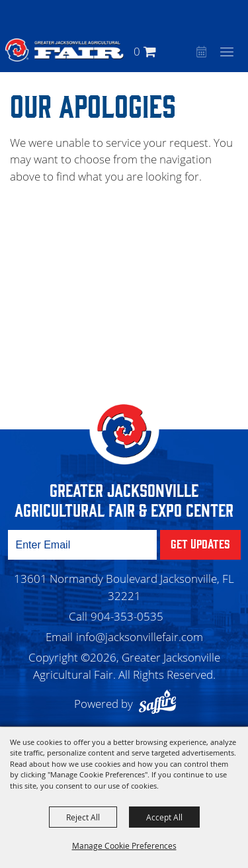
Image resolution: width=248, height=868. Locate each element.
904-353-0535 (127, 616)
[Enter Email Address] (82, 545)
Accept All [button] (164, 817)
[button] (183, 51)
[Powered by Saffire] (161, 704)
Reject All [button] (83, 817)
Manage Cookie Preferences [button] (124, 846)
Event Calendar (200, 53)
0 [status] (137, 51)
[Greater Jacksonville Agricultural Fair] (64, 50)
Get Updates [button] (200, 543)
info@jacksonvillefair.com (140, 637)
